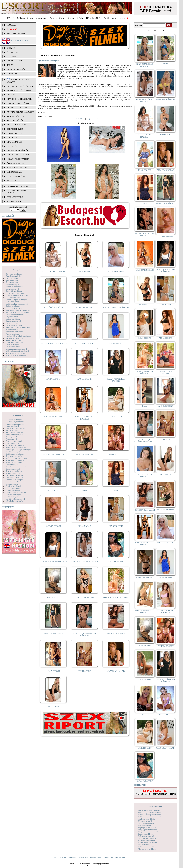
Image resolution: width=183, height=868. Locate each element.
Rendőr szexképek (13, 452)
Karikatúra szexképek (14, 332)
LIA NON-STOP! (116, 526)
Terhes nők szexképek (14, 480)
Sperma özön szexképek (15, 460)
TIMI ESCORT (85, 671)
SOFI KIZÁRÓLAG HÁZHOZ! (116, 597)
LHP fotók (12, 146)
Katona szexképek (13, 334)
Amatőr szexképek (13, 276)
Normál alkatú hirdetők (20, 112)
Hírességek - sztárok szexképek (18, 327)
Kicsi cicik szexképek (14, 338)
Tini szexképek (12, 484)
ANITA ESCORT (53, 379)
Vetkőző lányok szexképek (16, 497)
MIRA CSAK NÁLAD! (53, 633)
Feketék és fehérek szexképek (17, 312)
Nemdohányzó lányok (19, 90)
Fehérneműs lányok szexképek (18, 310)
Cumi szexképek (12, 302)
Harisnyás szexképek (14, 325)
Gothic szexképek (13, 319)
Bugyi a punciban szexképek (17, 295)
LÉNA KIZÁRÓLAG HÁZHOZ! (85, 562)
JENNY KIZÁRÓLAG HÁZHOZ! (53, 562)
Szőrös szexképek (13, 473)
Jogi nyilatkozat (60, 857)
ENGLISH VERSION (20, 41)
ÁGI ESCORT (53, 707)
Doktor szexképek (13, 306)
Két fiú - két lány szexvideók (149, 815)
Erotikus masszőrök (18, 103)
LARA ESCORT (116, 343)
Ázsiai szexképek (13, 282)
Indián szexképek (13, 330)
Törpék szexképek (13, 488)
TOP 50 (10, 65)
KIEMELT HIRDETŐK (16, 69)
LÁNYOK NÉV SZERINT (18, 186)
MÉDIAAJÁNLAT (14, 201)
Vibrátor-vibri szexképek (15, 499)
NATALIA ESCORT (116, 562)
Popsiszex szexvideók (147, 840)
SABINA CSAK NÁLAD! (53, 455)
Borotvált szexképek (14, 291)
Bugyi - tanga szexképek (15, 293)
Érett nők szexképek (14, 308)
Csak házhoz (14, 95)
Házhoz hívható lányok (20, 86)
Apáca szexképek (13, 280)
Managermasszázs (17, 168)
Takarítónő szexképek (14, 475)
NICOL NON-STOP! (116, 272)
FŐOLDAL (11, 25)
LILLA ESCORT (53, 671)
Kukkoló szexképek (13, 340)
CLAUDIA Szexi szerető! (116, 633)
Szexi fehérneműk (17, 125)
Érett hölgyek (15, 129)
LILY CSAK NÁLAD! (53, 417)
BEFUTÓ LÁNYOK (15, 61)
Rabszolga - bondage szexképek (18, 450)
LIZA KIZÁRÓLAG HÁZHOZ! (53, 307)
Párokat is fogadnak (18, 155)
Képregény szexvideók (147, 827)
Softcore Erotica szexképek (16, 458)
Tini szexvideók (144, 845)
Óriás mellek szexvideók (148, 838)
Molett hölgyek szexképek (16, 422)
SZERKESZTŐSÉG (15, 197)
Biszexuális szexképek (15, 287)
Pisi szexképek (12, 439)
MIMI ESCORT (145, 338)
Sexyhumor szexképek (15, 456)
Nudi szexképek (12, 430)
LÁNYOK (11, 48)
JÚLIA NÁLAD (85, 526)
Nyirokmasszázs (16, 176)
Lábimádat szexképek (14, 342)
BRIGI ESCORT (145, 170)
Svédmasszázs (14, 172)
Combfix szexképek (14, 297)
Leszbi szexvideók (145, 834)
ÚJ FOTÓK (11, 56)
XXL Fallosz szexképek (15, 501)
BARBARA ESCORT (85, 307)
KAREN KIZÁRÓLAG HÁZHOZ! (85, 418)
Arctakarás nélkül (18, 150)
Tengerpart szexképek (14, 477)
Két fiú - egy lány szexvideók (150, 812)
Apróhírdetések (57, 18)
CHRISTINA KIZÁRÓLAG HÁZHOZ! (85, 634)
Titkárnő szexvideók (146, 847)
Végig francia (14, 142)
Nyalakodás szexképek (15, 432)
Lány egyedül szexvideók (148, 830)
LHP (8, 18)
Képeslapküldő (93, 18)
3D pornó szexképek (14, 274)
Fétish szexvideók (145, 821)
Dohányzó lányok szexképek (17, 304)
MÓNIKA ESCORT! (85, 455)
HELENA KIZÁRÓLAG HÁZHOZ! (145, 235)
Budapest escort (16, 180)
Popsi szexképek (12, 443)
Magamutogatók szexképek (17, 349)
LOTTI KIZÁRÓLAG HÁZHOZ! (53, 343)
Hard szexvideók (145, 825)
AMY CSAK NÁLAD (116, 671)
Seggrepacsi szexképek (15, 454)
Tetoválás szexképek (14, 482)
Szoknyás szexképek (14, 471)
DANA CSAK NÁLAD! (85, 597)
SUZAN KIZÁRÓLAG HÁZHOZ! (116, 380)
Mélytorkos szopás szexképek (17, 351)
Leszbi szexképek (13, 347)
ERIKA (85, 490)
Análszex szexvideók (146, 819)
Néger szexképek (12, 426)
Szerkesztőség (108, 857)
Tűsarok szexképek (13, 495)
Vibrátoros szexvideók (147, 849)
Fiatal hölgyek (15, 133)
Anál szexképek (12, 278)
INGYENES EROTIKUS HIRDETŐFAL (17, 192)
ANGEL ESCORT (85, 379)
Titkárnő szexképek (13, 486)
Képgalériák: (19, 270)
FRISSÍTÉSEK (13, 74)
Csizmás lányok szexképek (16, 300)
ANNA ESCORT (166, 338)
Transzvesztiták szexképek (16, 492)
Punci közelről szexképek (16, 447)
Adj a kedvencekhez (93, 857)
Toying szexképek (13, 490)
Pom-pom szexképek (14, 441)
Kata (116, 490)
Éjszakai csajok (15, 163)
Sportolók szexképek (14, 462)
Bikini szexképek (13, 285)
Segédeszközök (15, 120)
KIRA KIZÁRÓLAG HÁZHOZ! (116, 307)
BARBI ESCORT (116, 417)
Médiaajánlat (120, 857)
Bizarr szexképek (13, 289)
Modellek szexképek (14, 420)
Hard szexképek (12, 323)
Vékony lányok (15, 116)
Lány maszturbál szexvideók (149, 832)
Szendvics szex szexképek (16, 467)
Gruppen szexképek (13, 321)
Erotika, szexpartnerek (114, 18)
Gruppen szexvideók (146, 823)
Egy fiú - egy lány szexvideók (150, 810)
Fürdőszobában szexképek (16, 315)
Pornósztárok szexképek (15, 445)
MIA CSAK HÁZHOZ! (166, 99)
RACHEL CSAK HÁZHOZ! (53, 272)
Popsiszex (12, 138)
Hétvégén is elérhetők (19, 99)
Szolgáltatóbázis (75, 18)
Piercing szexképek (13, 437)
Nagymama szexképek (15, 424)
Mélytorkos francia (18, 159)
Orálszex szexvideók (146, 836)
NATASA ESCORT (53, 526)
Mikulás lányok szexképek (16, 355)
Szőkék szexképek (13, 469)
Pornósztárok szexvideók (148, 842)
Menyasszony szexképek (15, 353)
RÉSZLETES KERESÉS (17, 33)
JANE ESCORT (53, 597)
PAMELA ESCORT (116, 455)
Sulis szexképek (12, 465)
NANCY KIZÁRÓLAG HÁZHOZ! (145, 612)
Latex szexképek (12, 345)
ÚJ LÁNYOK (12, 52)
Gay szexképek (12, 317)
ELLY (145, 406)
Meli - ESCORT (145, 679)
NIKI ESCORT (53, 490)
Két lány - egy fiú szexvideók (150, 817)
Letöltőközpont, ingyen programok (30, 18)
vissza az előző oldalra (76, 119)
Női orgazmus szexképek (16, 428)
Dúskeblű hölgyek (17, 108)
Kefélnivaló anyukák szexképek (18, 336)
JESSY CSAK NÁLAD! (85, 343)
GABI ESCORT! (145, 715)
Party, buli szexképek (14, 435)
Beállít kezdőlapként (76, 857)
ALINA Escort (85, 272)
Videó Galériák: (156, 806)
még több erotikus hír (95, 119)
